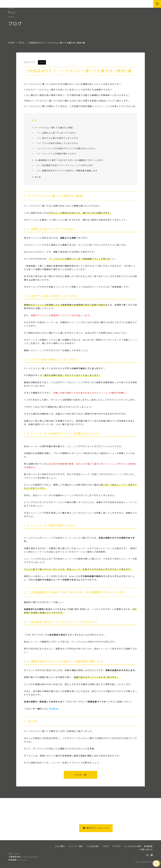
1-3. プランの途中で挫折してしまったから (58, 143)
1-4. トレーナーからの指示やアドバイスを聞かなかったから (66, 149)
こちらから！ (53, 709)
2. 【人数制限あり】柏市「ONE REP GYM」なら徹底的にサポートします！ (68, 160)
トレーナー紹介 (76, 846)
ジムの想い (60, 846)
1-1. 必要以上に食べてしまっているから (57, 133)
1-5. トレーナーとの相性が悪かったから (57, 154)
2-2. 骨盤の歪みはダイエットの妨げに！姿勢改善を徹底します (67, 171)
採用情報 (148, 846)
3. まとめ (36, 177)
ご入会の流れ (93, 846)
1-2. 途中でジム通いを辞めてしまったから (58, 138)
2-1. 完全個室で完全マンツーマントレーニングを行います (65, 165)
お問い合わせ (146, 850)
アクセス (116, 846)
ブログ (42, 62)
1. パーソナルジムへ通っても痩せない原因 (52, 128)
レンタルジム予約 (132, 846)
